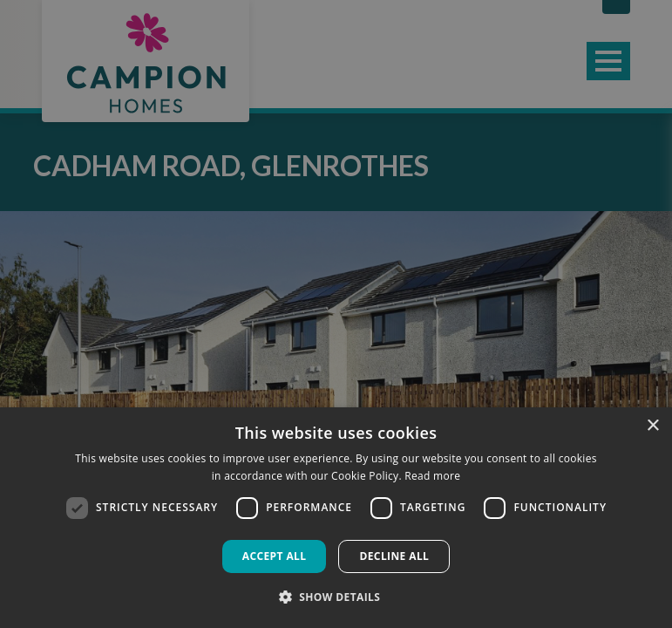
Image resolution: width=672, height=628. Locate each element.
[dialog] (336, 518)
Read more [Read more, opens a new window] (432, 476)
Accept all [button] (275, 556)
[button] (336, 597)
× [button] (652, 426)
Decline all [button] (394, 556)
